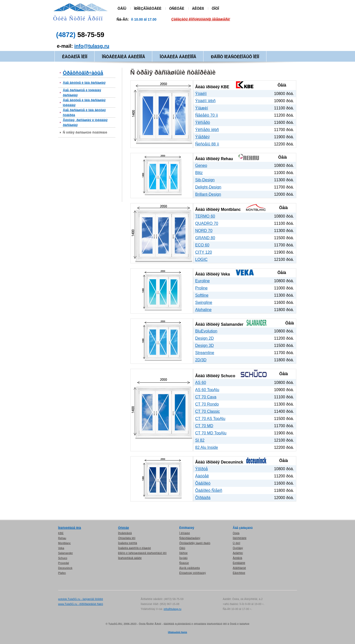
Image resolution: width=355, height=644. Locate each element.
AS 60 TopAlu (207, 390)
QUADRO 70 (207, 223)
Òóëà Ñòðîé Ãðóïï (78, 19)
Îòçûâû (183, 558)
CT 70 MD (204, 426)
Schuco (228, 376)
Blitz (199, 173)
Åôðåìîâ (238, 558)
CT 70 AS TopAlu (210, 419)
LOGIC (202, 259)
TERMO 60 (205, 216)
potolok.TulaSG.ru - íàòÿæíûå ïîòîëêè (81, 599)
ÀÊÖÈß (198, 8)
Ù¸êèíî (237, 543)
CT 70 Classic (208, 411)
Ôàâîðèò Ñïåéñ (209, 490)
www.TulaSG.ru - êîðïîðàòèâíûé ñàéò (81, 604)
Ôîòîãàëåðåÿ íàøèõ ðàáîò (195, 543)
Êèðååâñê (239, 563)
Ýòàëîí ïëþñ (205, 101)
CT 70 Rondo (207, 404)
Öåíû (182, 548)
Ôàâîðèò (203, 483)
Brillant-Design (208, 194)
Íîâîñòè (184, 553)
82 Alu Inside (207, 447)
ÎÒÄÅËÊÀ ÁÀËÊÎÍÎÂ (178, 57)
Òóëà (236, 533)
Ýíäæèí (202, 108)
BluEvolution (206, 331)
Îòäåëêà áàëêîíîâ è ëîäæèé (135, 548)
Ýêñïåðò (203, 122)
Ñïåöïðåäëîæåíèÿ (190, 538)
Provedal (64, 563)
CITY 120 (204, 252)
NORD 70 (204, 231)
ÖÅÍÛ (122, 8)
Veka (225, 274)
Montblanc (231, 209)
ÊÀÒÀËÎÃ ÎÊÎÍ (75, 57)
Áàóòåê (202, 476)
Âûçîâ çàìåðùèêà (190, 568)
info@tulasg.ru (92, 46)
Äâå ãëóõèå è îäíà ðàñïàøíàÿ (84, 83)
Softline (202, 295)
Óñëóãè (124, 528)
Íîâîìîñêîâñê (240, 538)
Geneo (201, 165)
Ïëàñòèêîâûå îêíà (70, 528)
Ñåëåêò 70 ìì (207, 115)
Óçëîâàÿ (238, 548)
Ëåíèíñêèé (239, 573)
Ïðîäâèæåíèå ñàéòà (177, 632)
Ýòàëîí (201, 94)
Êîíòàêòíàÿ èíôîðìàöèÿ (193, 573)
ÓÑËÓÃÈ (177, 8)
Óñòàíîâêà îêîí (127, 538)
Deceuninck (232, 462)
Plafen (62, 573)
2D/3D (201, 360)
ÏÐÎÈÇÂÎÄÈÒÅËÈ (148, 8)
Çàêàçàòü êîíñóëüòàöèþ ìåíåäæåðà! (201, 19)
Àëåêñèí (238, 553)
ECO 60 (202, 245)
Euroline (203, 281)
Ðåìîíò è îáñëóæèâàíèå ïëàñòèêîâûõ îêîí (142, 553)
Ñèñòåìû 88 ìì (207, 144)
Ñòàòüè (184, 563)
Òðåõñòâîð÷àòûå (83, 73)
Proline (202, 288)
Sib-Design (205, 180)
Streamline (205, 353)
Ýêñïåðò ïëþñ (207, 130)
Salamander (232, 324)
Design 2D (205, 338)
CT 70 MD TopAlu (211, 433)
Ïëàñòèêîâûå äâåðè (130, 558)
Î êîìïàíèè (185, 533)
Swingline (204, 302)
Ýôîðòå (202, 469)
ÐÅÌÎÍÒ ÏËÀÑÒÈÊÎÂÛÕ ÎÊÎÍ (235, 57)
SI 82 (200, 440)
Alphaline (203, 310)
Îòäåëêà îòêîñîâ (128, 543)
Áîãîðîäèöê (239, 568)
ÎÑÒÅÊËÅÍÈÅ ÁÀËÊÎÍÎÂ (124, 57)
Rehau (227, 159)
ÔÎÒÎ (215, 8)
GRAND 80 (205, 238)
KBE (225, 87)
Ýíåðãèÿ (203, 137)
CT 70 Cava (206, 397)
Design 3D (205, 345)
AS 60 (201, 383)
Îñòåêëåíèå (125, 533)
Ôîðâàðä (203, 498)
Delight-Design (208, 187)
